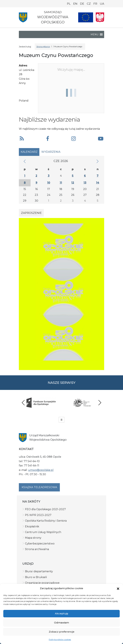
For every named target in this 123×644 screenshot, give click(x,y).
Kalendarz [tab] (29, 152)
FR (95, 4)
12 (73, 183)
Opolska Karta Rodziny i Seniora (46, 521)
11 (61, 183)
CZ (89, 4)
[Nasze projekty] (86, 17)
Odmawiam (61, 623)
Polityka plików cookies (60, 639)
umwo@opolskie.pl (41, 470)
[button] (118, 588)
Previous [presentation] (23, 403)
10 (49, 183)
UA (102, 4)
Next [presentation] (100, 403)
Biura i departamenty (39, 571)
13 (85, 183)
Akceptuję (61, 613)
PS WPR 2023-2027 (38, 515)
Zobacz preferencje (62, 632)
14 (98, 183)
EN (75, 4)
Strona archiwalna (37, 549)
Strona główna (43, 47)
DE (82, 4)
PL (69, 4)
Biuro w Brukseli (36, 577)
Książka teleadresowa (39, 487)
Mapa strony (33, 538)
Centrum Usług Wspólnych (43, 532)
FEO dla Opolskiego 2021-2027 (45, 509)
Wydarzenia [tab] (51, 152)
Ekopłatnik (32, 526)
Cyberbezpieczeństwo (40, 544)
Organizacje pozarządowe (42, 583)
